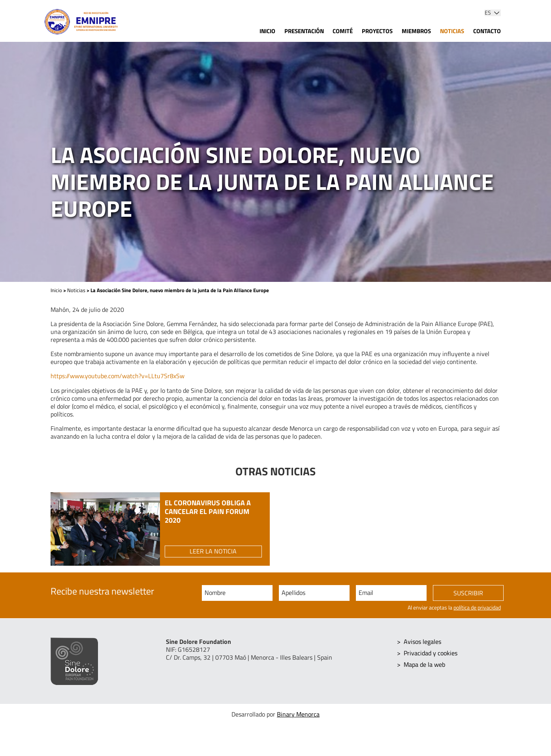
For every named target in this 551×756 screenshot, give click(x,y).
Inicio (267, 31)
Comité (343, 31)
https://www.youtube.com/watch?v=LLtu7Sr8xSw (118, 376)
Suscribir (468, 593)
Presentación (304, 31)
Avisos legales (422, 642)
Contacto (487, 31)
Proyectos (377, 31)
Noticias (452, 31)
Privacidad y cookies (431, 653)
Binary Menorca (298, 714)
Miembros (416, 31)
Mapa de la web (424, 664)
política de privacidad (477, 608)
